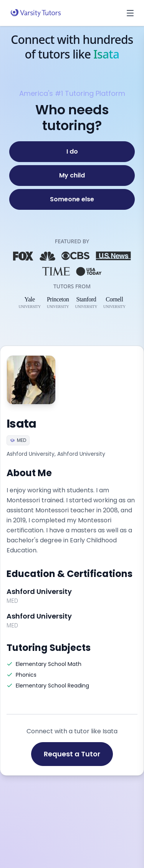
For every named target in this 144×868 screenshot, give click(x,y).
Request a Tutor (72, 754)
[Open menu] (130, 13)
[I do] (72, 152)
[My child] (72, 176)
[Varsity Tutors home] (36, 13)
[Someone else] (72, 199)
